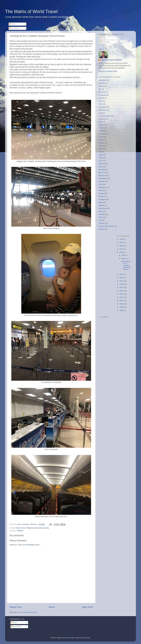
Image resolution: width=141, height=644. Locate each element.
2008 (122, 310)
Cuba (101, 113)
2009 (122, 307)
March (124, 259)
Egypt (101, 122)
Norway (101, 181)
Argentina (102, 80)
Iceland (101, 146)
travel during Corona (41, 528)
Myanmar (102, 175)
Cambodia (102, 95)
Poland (101, 190)
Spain (101, 202)
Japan (101, 155)
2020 (122, 252)
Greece (101, 140)
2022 (122, 246)
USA (100, 220)
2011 (122, 301)
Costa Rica (103, 110)
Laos (100, 161)
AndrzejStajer (69, 638)
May (123, 255)
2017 (122, 281)
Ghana (101, 137)
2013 (122, 294)
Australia (102, 83)
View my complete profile (108, 71)
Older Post (87, 607)
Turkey (101, 217)
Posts (12, 24)
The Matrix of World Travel (31, 12)
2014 (122, 291)
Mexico (101, 167)
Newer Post (16, 607)
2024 (122, 242)
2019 (122, 274)
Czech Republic (104, 116)
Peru (100, 184)
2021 (122, 249)
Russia (101, 196)
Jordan (101, 158)
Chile (100, 101)
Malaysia (102, 164)
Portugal (102, 193)
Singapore (102, 199)
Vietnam (102, 229)
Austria (101, 86)
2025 (122, 239)
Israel (101, 149)
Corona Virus (20, 528)
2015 (122, 287)
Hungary (102, 143)
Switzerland (103, 208)
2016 (122, 284)
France (101, 131)
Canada (101, 98)
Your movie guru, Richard (111, 60)
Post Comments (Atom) (29, 612)
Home (52, 607)
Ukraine (101, 223)
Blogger (87, 638)
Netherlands (103, 178)
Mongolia (102, 169)
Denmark (102, 119)
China (101, 104)
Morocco (102, 172)
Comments (14, 28)
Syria (100, 211)
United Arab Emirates (106, 226)
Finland (101, 128)
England (102, 125)
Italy (100, 152)
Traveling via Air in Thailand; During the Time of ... (126, 265)
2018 (122, 278)
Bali (100, 89)
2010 (122, 304)
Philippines (103, 187)
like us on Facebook (26, 545)
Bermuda (102, 92)
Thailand (29, 528)
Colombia (102, 107)
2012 (122, 297)
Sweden (102, 205)
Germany (102, 134)
